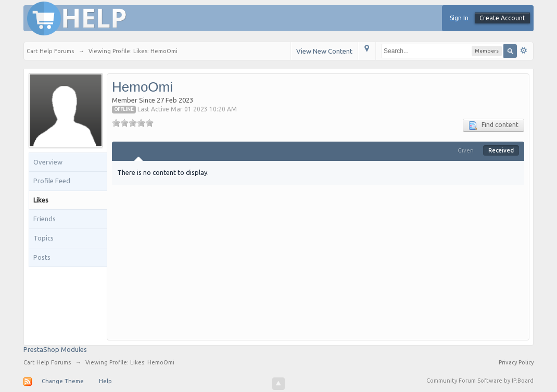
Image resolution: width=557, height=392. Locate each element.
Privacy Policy (516, 362)
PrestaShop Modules (55, 349)
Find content (493, 125)
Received (501, 150)
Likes (41, 200)
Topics (43, 238)
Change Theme (63, 381)
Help (105, 381)
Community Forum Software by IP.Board (480, 381)
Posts (42, 257)
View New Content (324, 51)
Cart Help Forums (47, 362)
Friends (45, 219)
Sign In (459, 18)
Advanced (524, 50)
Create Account (502, 18)
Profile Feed (52, 181)
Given (466, 150)
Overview (48, 162)
